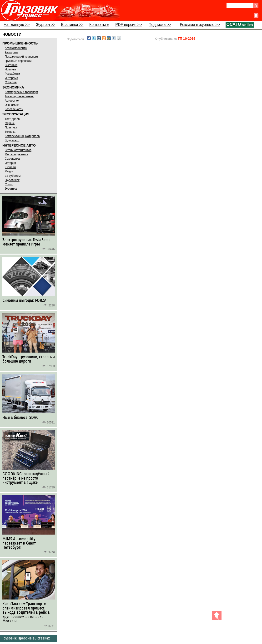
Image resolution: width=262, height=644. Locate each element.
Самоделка (12, 159)
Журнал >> (46, 25)
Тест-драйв (12, 119)
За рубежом (13, 176)
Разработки (12, 74)
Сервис (10, 123)
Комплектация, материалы (23, 136)
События (11, 82)
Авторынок (12, 101)
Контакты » (99, 25)
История (10, 163)
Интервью (11, 78)
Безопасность (14, 109)
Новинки (10, 69)
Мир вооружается (16, 154)
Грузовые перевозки (18, 61)
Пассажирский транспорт (21, 57)
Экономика (12, 105)
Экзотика (11, 189)
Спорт (9, 184)
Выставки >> (72, 25)
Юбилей (10, 167)
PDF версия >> (128, 25)
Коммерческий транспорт (22, 92)
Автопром (11, 52)
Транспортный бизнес (19, 96)
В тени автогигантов (18, 150)
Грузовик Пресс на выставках (26, 638)
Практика (11, 128)
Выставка (11, 65)
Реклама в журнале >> (200, 25)
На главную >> (17, 25)
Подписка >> (160, 25)
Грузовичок (12, 180)
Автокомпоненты (16, 48)
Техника (10, 132)
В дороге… (12, 140)
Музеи (9, 172)
